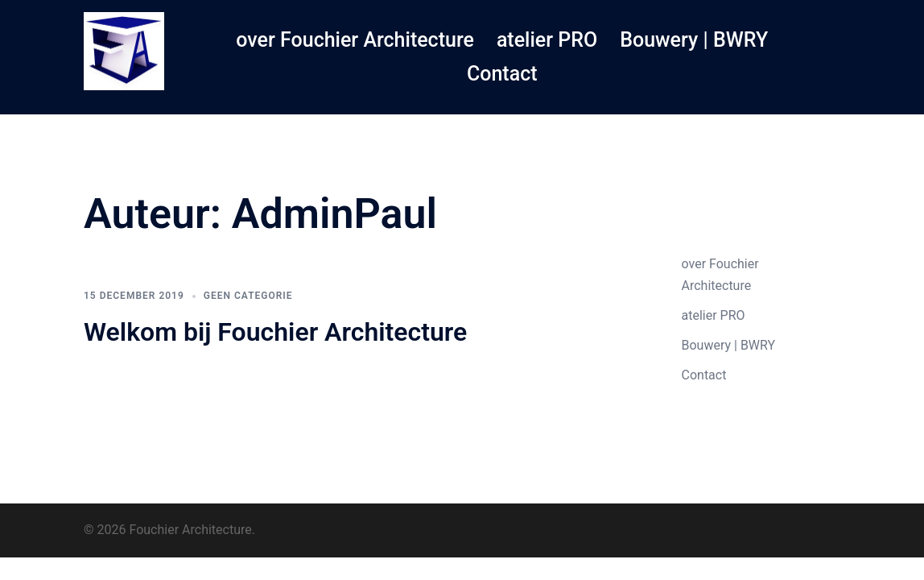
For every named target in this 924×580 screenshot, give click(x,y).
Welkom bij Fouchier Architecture (275, 332)
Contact (502, 74)
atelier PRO (547, 40)
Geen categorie (248, 296)
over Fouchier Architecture (355, 40)
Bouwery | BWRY (694, 40)
